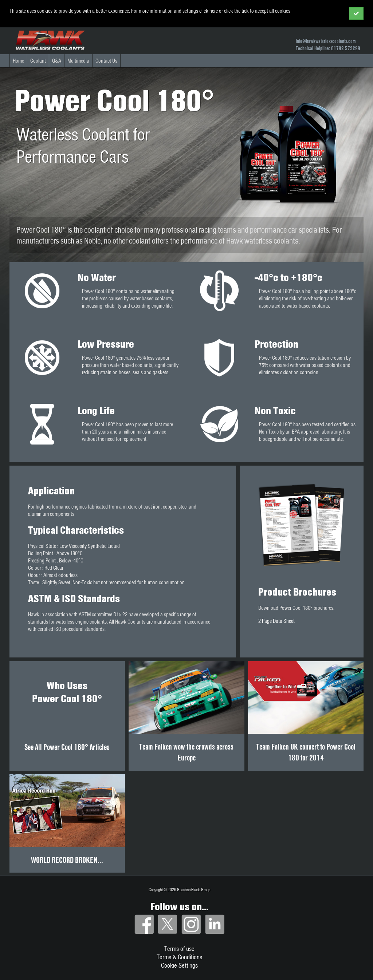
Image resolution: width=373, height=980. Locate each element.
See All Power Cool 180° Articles (67, 747)
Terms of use (179, 949)
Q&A (57, 61)
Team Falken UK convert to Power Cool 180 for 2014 (306, 752)
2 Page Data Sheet (276, 621)
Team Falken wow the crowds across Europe (186, 752)
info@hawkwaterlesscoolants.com (326, 41)
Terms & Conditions (179, 957)
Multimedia (78, 61)
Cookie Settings (179, 965)
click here (209, 11)
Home (18, 61)
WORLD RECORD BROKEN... (67, 860)
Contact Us (106, 61)
